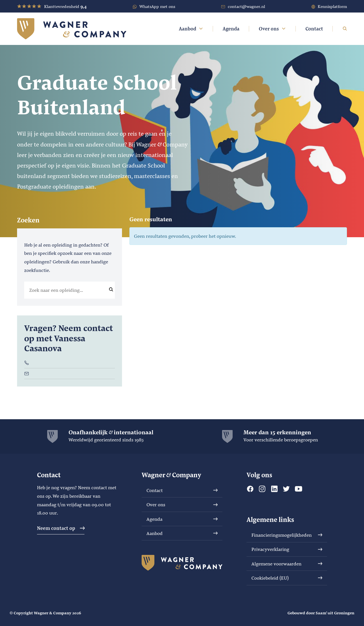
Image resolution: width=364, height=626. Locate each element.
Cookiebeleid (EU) (287, 578)
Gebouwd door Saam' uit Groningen (321, 613)
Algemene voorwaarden (287, 564)
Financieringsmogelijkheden (287, 535)
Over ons (272, 29)
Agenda (231, 29)
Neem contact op (61, 528)
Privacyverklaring (287, 549)
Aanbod (191, 29)
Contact (314, 29)
